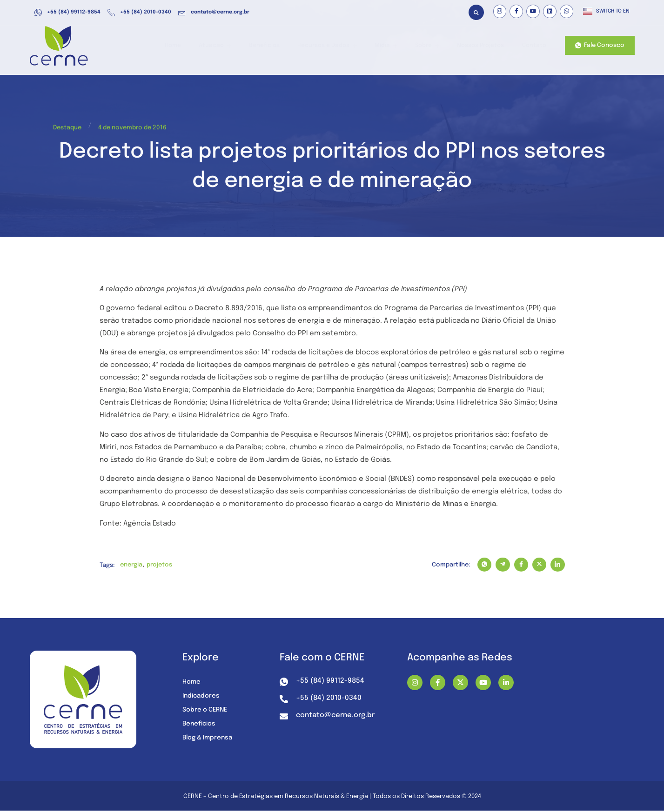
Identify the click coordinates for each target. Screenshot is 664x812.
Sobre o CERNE (206, 711)
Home (192, 46)
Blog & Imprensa (209, 739)
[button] (476, 12)
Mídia (393, 46)
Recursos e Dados (337, 46)
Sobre (431, 46)
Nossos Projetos (482, 46)
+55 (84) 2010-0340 (139, 13)
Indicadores (202, 697)
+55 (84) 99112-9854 (67, 13)
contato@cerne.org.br (214, 13)
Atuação (231, 46)
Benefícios (278, 46)
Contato (533, 46)
